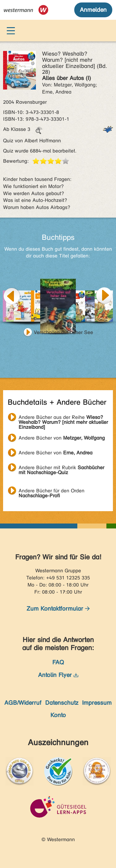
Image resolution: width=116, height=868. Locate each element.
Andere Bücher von (62, 438)
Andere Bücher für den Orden (52, 491)
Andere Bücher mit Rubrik (61, 468)
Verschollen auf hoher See (63, 332)
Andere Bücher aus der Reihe (63, 418)
